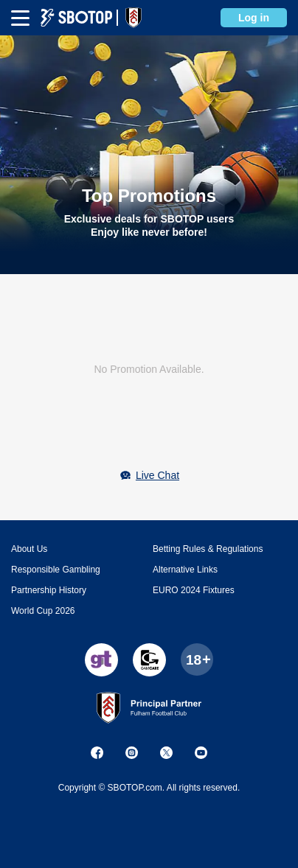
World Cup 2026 (43, 611)
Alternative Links (185, 570)
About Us (29, 549)
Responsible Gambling (56, 570)
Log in (254, 18)
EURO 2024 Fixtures (194, 590)
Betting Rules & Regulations (208, 549)
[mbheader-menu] (20, 18)
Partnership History (49, 590)
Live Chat (157, 475)
